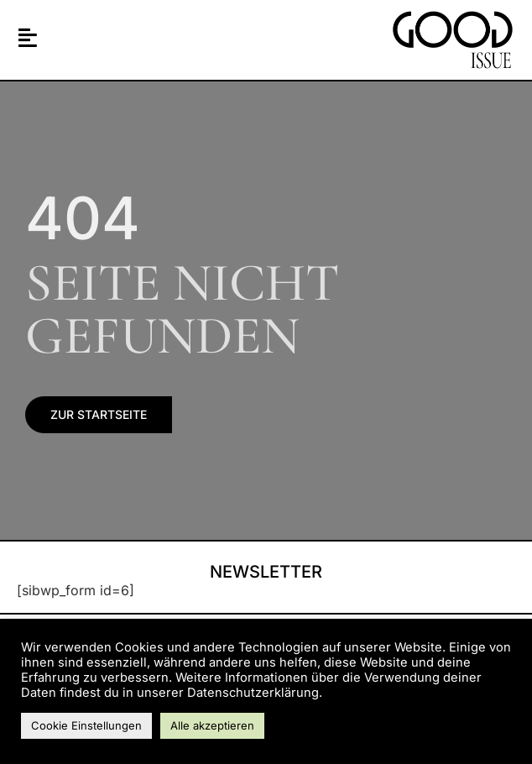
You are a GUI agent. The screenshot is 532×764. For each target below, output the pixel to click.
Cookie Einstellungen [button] (86, 725)
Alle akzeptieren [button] (212, 725)
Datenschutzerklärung (253, 693)
